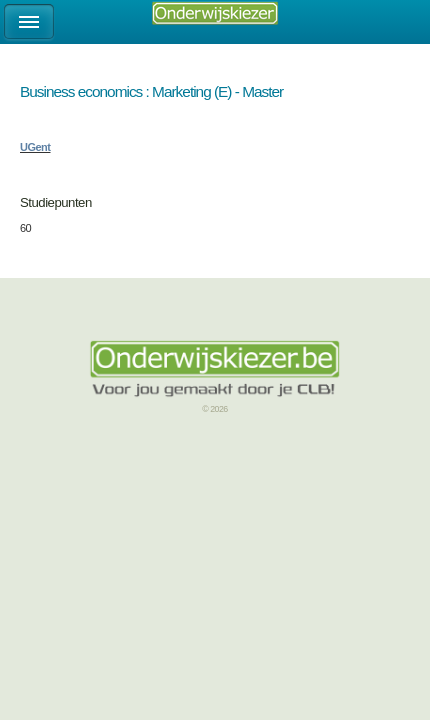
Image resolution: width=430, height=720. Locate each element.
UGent (35, 147)
